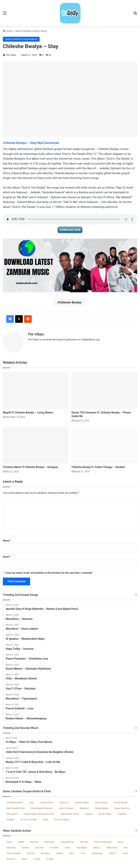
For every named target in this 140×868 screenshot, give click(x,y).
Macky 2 (97, 828)
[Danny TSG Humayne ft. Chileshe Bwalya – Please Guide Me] (104, 370)
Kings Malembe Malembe (42, 788)
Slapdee (59, 833)
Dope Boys (11, 828)
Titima (45, 800)
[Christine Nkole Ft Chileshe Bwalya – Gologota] (36, 425)
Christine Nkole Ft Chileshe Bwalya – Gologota (30, 447)
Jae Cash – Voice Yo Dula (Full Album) (39, 861)
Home (8, 13)
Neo (126, 828)
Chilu (32, 783)
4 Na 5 (9, 822)
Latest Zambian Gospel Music (31, 13)
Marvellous (84, 788)
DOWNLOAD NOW (70, 211)
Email (7, 537)
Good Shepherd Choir (16, 788)
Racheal (89, 794)
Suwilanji (10, 800)
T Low (83, 833)
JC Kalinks (54, 828)
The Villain (11, 37)
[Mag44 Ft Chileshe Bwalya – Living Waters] (36, 370)
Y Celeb (36, 839)
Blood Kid (34, 822)
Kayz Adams (82, 828)
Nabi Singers (12, 794)
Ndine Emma (112, 828)
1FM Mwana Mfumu (15, 783)
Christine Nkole (46, 783)
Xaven (24, 839)
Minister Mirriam (102, 788)
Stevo (72, 833)
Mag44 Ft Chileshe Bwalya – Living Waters (28, 392)
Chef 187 (84, 822)
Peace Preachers (14, 833)
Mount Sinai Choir (122, 788)
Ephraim (25, 828)
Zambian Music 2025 (74, 861)
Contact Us (94, 861)
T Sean (125, 833)
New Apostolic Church (70, 794)
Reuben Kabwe (105, 794)
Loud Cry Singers (66, 788)
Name (7, 521)
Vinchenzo (11, 839)
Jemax (68, 828)
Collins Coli (64, 783)
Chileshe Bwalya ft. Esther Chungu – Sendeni (98, 447)
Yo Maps (50, 839)
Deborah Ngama (82, 783)
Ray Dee (31, 833)
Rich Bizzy (45, 833)
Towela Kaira (97, 833)
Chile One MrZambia (103, 822)
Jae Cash (39, 828)
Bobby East (49, 822)
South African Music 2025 (117, 861)
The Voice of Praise (28, 800)
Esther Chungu (101, 783)
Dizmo (120, 822)
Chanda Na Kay (67, 822)
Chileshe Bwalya (70, 284)
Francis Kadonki (121, 783)
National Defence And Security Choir (39, 794)
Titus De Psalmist (61, 800)
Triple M (112, 833)
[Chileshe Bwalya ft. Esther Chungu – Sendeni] (104, 425)
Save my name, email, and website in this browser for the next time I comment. (49, 553)
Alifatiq (21, 822)
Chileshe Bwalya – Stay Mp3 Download (31, 124)
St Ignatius (122, 794)
